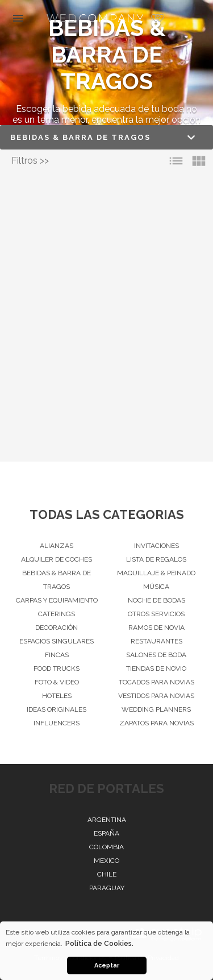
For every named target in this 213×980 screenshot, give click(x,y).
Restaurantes (156, 641)
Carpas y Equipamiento (57, 600)
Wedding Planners (156, 709)
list (176, 161)
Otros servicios (156, 614)
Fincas (57, 655)
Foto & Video (57, 682)
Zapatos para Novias (156, 723)
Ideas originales (57, 709)
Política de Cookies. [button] (99, 944)
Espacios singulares (57, 641)
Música (156, 587)
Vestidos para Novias (156, 696)
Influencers (57, 723)
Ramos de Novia (156, 628)
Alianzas (57, 546)
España (106, 833)
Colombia (106, 847)
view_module (199, 161)
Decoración (57, 628)
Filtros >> (30, 161)
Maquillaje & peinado (156, 573)
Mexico (106, 861)
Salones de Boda (156, 655)
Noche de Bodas (156, 600)
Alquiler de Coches (57, 559)
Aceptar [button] (107, 966)
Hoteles (57, 696)
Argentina (107, 820)
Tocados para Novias (156, 682)
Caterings (57, 614)
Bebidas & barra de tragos (57, 580)
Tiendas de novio (156, 668)
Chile (107, 874)
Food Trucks (57, 668)
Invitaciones (156, 546)
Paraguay (107, 888)
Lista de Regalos (156, 559)
